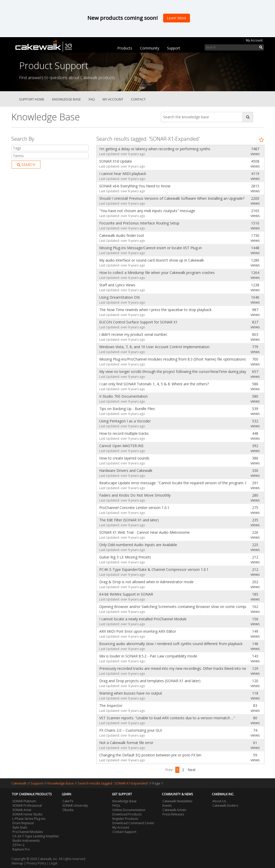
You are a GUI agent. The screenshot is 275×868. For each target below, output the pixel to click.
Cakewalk (19, 783)
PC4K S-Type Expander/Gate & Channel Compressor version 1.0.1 (154, 569)
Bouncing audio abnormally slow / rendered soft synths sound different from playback (171, 644)
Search (26, 165)
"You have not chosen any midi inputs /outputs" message (147, 211)
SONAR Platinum (24, 801)
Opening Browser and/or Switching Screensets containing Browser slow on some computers (171, 607)
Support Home (32, 99)
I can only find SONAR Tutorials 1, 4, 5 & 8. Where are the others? (154, 384)
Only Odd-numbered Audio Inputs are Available (138, 545)
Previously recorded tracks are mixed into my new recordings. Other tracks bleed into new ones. (171, 668)
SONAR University (75, 806)
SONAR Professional (27, 806)
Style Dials (20, 827)
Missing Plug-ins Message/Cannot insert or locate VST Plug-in (151, 248)
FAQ (92, 99)
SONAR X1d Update (116, 161)
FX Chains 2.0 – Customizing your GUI (131, 730)
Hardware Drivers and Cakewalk (126, 470)
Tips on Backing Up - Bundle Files (127, 409)
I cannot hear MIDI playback (123, 174)
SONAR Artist (22, 810)
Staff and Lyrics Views (117, 285)
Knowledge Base (66, 99)
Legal (53, 863)
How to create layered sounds (124, 458)
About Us (219, 801)
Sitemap (17, 863)
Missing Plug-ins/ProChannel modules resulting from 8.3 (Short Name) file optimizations (171, 359)
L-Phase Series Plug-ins (29, 819)
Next (192, 770)
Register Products (125, 819)
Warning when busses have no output (131, 693)
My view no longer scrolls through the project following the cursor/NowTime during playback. (171, 372)
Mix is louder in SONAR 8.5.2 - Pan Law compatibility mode (148, 656)
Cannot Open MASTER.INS (121, 446)
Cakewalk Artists (174, 810)
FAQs (116, 806)
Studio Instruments (26, 841)
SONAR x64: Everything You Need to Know (135, 186)
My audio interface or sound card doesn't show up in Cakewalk (152, 260)
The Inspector (111, 706)
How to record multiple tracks (124, 433)
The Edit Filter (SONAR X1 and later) (129, 520)
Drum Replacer (23, 823)
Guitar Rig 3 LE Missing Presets (125, 557)
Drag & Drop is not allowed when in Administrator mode (146, 582)
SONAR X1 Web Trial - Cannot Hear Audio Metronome (144, 532)
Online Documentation (129, 810)
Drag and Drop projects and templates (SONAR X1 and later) (150, 681)
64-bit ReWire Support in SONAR (126, 594)
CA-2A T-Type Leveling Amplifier (36, 836)
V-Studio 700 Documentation (123, 396)
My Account (254, 40)
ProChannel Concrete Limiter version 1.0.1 (134, 508)
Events (167, 806)
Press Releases (173, 814)
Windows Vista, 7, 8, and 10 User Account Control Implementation (154, 347)
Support (174, 48)
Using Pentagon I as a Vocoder (125, 421)
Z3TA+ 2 (18, 845)
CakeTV (68, 801)
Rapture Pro (21, 849)
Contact (138, 99)
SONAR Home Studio (27, 814)
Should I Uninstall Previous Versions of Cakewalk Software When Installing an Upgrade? (171, 198)
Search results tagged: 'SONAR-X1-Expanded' (113, 783)
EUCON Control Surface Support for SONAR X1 (138, 322)
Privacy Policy (36, 863)
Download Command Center (133, 823)
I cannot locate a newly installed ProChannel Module (143, 619)
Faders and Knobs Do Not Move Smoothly (135, 495)
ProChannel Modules (28, 832)
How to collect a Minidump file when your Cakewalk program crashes (157, 273)
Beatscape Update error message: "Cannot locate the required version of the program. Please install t (171, 483)
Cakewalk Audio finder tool (122, 235)
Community (150, 48)
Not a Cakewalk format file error (126, 743)
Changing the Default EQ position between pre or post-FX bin (150, 755)
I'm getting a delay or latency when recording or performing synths (155, 149)
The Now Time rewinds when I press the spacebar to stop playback (155, 310)
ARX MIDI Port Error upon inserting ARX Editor (138, 631)
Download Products (127, 814)
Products (125, 48)
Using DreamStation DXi (119, 297)
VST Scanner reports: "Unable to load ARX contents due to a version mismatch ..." (167, 718)
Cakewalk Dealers (225, 806)
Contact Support (124, 832)
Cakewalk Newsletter (177, 801)
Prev (169, 770)
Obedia (68, 810)
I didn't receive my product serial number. (134, 334)
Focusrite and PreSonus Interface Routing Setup (139, 223)
